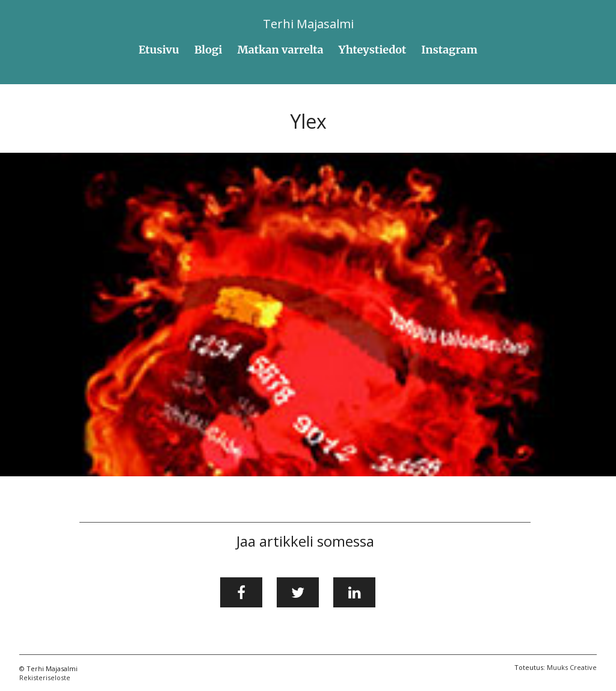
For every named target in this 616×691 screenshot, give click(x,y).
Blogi (208, 50)
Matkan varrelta (281, 50)
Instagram (449, 50)
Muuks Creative (572, 667)
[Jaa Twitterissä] (298, 592)
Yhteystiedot (373, 50)
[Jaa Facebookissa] (241, 592)
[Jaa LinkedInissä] (354, 592)
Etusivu (159, 50)
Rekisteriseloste (45, 677)
